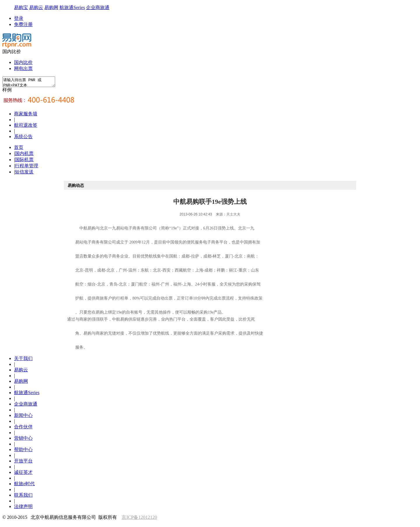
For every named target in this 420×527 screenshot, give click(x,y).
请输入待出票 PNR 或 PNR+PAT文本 (32, 83)
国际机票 (24, 161)
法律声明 (23, 508)
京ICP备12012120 (139, 519)
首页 (19, 149)
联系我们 (23, 497)
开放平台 (23, 463)
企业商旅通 (98, 7)
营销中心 (23, 440)
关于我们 (23, 360)
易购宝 (21, 7)
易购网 (51, 7)
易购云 (36, 7)
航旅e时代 (24, 485)
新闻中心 (23, 417)
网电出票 (23, 68)
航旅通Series (72, 7)
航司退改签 (26, 127)
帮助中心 (23, 451)
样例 (7, 92)
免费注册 (23, 24)
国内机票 (24, 155)
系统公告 (23, 138)
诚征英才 (23, 474)
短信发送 (24, 174)
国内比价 (23, 62)
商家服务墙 (26, 115)
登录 (19, 18)
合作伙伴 (23, 428)
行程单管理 (27, 167)
